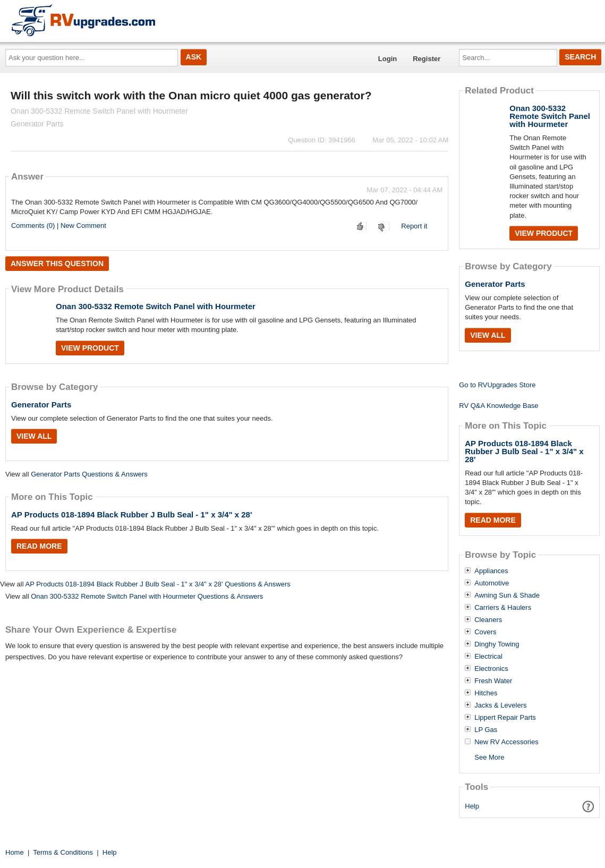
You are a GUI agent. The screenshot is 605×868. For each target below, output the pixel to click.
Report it (414, 226)
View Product (90, 348)
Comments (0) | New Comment (59, 225)
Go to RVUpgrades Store (497, 385)
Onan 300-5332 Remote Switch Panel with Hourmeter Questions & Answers (147, 596)
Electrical (488, 657)
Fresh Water (493, 681)
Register (427, 59)
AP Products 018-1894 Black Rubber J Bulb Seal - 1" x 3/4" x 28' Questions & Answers (157, 584)
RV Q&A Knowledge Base (499, 406)
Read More (39, 546)
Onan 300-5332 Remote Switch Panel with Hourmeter (156, 306)
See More (489, 757)
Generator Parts (41, 405)
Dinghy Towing (497, 644)
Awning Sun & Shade (507, 595)
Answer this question (57, 263)
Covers (485, 632)
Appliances (491, 571)
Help (472, 806)
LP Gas (486, 730)
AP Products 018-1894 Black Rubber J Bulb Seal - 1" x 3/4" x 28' (132, 514)
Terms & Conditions (63, 852)
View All (34, 436)
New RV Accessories (506, 742)
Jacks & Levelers (500, 705)
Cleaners (488, 620)
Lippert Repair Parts (505, 718)
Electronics (491, 669)
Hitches (486, 693)
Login (387, 59)
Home (15, 852)
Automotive (492, 583)
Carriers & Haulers (503, 608)
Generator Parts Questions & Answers (89, 474)
